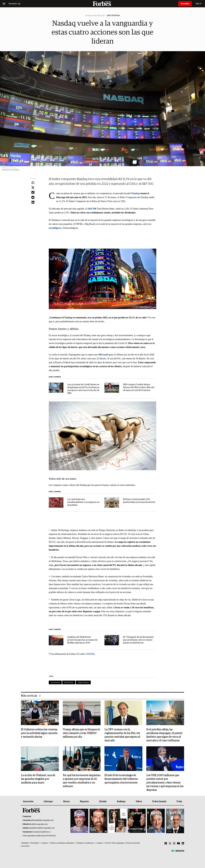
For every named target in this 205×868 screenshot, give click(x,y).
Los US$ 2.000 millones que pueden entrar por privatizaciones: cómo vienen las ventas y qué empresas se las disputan (165, 783)
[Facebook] (166, 844)
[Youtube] (179, 844)
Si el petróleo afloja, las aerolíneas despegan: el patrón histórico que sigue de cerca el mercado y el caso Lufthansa (164, 735)
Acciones (55, 682)
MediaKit (25, 843)
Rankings (121, 802)
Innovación (28, 802)
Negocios (84, 802)
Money (66, 802)
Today (179, 802)
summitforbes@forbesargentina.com (42, 828)
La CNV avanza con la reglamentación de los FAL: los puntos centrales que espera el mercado (122, 735)
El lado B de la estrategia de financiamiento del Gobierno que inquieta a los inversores (121, 779)
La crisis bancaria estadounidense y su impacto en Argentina (83, 502)
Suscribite (185, 4)
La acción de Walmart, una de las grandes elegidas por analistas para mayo (38, 779)
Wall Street (83, 682)
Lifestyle (103, 802)
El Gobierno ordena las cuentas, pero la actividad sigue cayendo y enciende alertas (39, 733)
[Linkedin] (183, 844)
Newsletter (35, 843)
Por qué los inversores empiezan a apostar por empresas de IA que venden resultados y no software (82, 781)
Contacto (45, 843)
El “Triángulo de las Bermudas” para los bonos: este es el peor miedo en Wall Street (139, 640)
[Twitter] (170, 844)
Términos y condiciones (85, 843)
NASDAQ (69, 682)
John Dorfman (113, 15)
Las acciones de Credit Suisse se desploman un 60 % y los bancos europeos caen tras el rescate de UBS (83, 389)
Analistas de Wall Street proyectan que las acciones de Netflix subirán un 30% (82, 640)
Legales (99, 843)
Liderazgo (48, 802)
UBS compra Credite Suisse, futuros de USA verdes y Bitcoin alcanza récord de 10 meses (139, 387)
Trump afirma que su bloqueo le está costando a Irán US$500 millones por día (81, 733)
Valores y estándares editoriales (62, 843)
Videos (139, 802)
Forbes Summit (159, 802)
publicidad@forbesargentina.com (42, 820)
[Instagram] (174, 844)
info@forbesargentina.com (38, 824)
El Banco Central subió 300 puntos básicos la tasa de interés (139, 501)
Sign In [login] (199, 4)
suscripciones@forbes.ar (42, 832)
